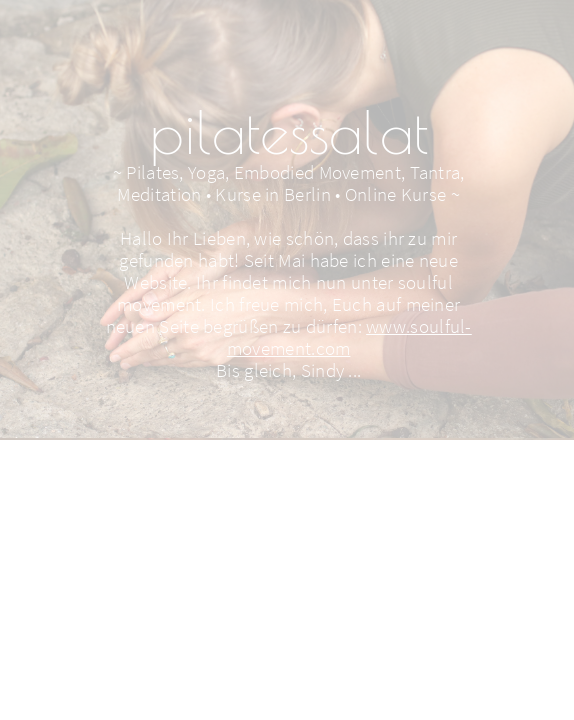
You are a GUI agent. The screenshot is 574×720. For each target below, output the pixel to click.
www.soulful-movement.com (349, 337)
